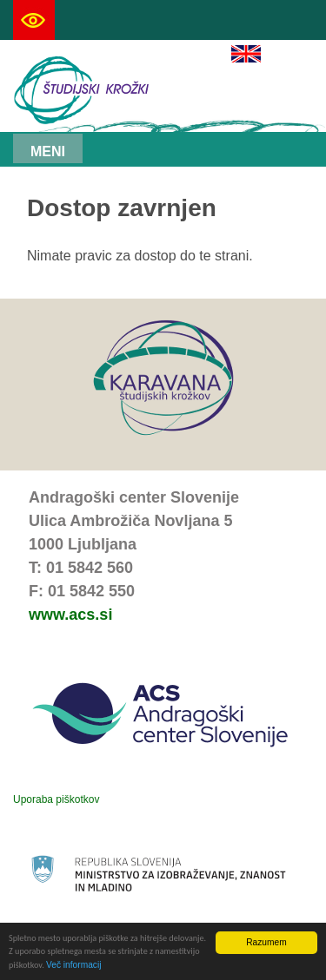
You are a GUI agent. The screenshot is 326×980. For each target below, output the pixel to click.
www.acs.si (70, 615)
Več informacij (73, 966)
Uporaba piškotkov (56, 799)
